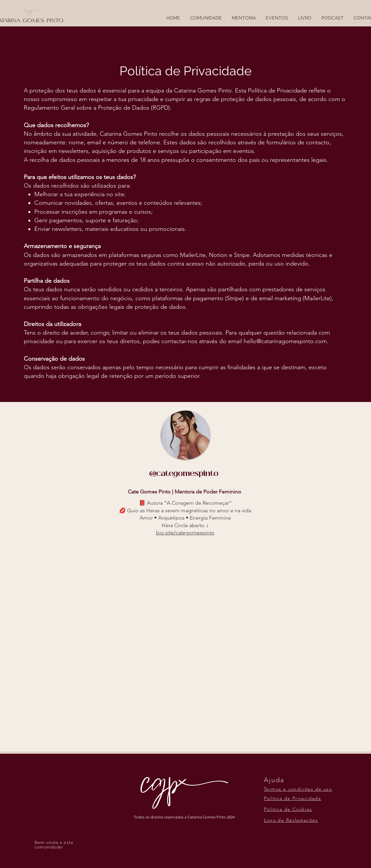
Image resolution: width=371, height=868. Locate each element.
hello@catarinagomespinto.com (285, 341)
